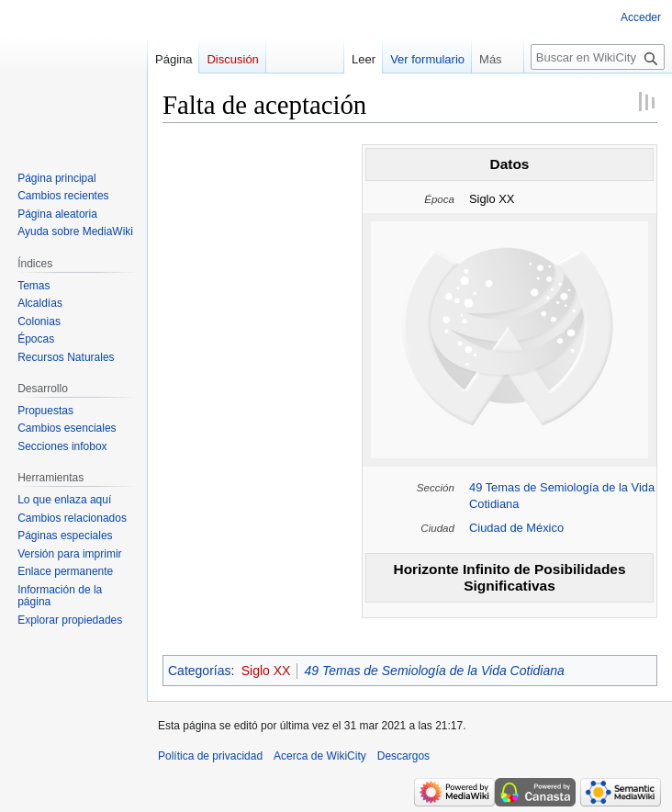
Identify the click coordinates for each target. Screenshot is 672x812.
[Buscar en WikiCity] (598, 57)
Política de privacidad (210, 756)
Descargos (403, 756)
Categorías (199, 671)
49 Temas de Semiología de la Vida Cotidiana (434, 671)
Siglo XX (266, 671)
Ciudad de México (516, 528)
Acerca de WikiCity (320, 756)
